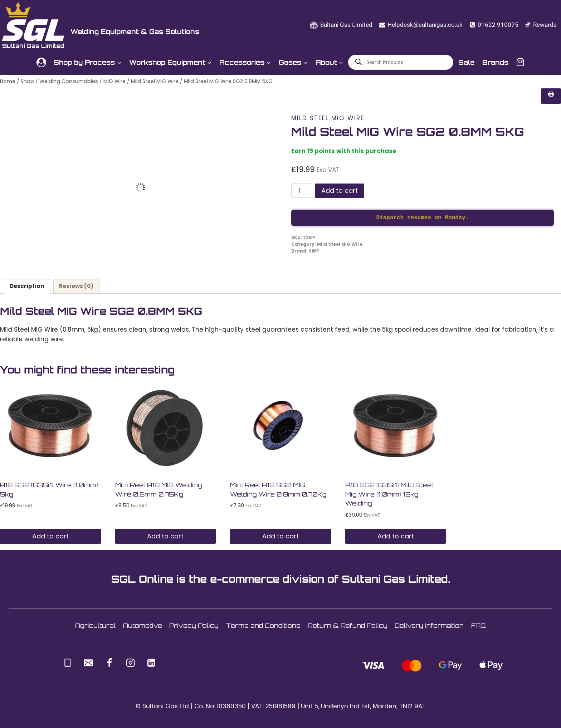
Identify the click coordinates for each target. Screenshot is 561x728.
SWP (314, 251)
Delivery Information (429, 626)
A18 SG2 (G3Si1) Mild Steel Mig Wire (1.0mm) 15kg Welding (389, 494)
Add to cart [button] (50, 536)
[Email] (89, 663)
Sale (466, 62)
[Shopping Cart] (520, 62)
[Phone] (67, 663)
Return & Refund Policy (348, 626)
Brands (495, 62)
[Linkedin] (152, 663)
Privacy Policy (194, 626)
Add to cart (340, 190)
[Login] (41, 62)
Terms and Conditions (263, 626)
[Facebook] (109, 663)
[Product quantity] (302, 191)
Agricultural (95, 626)
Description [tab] (27, 286)
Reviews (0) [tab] (76, 286)
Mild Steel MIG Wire (328, 118)
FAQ (479, 626)
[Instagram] (130, 663)
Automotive (143, 626)
